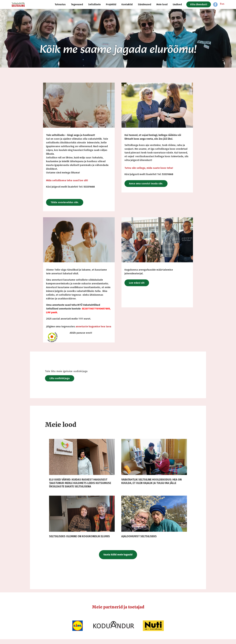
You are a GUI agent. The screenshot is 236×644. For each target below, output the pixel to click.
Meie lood (162, 4)
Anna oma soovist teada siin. (146, 184)
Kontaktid (127, 4)
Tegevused (77, 4)
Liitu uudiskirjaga (72, 378)
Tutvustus (60, 4)
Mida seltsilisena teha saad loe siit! (67, 180)
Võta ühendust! (199, 4)
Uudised (177, 4)
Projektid (111, 4)
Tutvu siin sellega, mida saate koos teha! (149, 168)
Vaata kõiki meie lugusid (118, 559)
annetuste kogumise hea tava (93, 327)
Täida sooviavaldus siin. (65, 202)
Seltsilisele (94, 4)
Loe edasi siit (137, 283)
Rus (222, 4)
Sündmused (144, 4)
